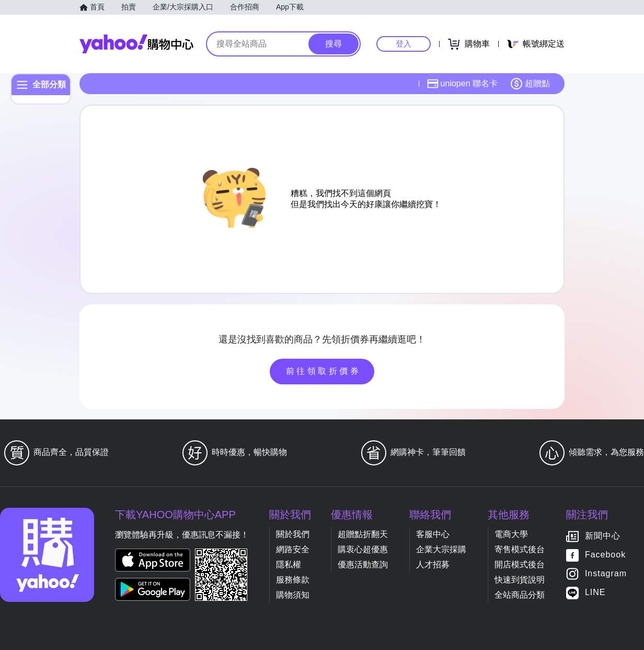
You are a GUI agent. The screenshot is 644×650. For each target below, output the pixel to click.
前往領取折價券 (324, 371)
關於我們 (293, 534)
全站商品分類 (520, 595)
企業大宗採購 (441, 549)
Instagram (606, 573)
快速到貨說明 (520, 580)
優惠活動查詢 (363, 565)
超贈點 (530, 84)
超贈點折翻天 (363, 534)
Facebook (605, 555)
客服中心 (433, 534)
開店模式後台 (520, 565)
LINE (595, 592)
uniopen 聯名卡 (462, 84)
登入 (404, 44)
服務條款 (293, 580)
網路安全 (293, 549)
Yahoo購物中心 (136, 44)
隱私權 (289, 565)
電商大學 (511, 534)
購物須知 (293, 595)
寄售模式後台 (520, 549)
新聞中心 (603, 536)
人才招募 (433, 565)
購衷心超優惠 (363, 549)
